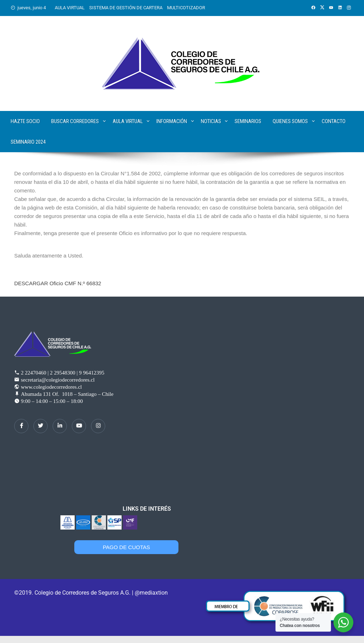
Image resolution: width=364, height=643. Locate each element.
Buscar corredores (75, 121)
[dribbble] (79, 426)
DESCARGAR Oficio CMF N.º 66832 (58, 283)
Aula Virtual (128, 121)
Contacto (334, 121)
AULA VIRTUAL (70, 8)
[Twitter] (41, 426)
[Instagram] (98, 426)
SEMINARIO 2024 (28, 142)
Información (172, 121)
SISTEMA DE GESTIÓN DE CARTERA (126, 8)
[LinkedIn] (60, 426)
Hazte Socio (25, 121)
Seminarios (248, 121)
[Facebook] (21, 426)
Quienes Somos (290, 121)
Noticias (211, 121)
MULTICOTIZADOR (186, 8)
